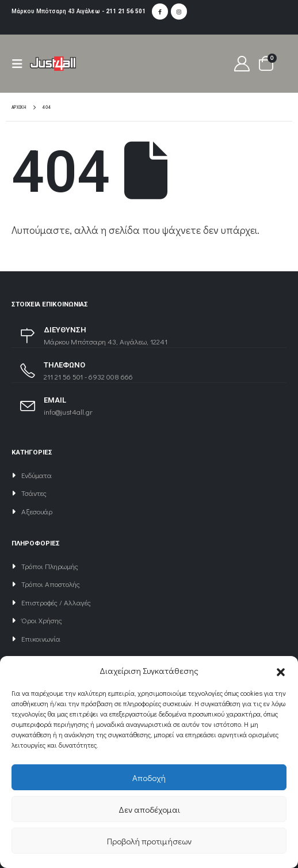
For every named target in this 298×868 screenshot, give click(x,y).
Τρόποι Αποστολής (51, 584)
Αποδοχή (149, 778)
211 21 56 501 (126, 11)
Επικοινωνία (41, 638)
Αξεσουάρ (37, 511)
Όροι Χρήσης (42, 620)
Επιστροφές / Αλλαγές (56, 602)
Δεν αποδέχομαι (149, 809)
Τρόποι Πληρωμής (50, 566)
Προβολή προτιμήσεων (149, 841)
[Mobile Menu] (21, 64)
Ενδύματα (37, 475)
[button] (281, 670)
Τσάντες (34, 493)
